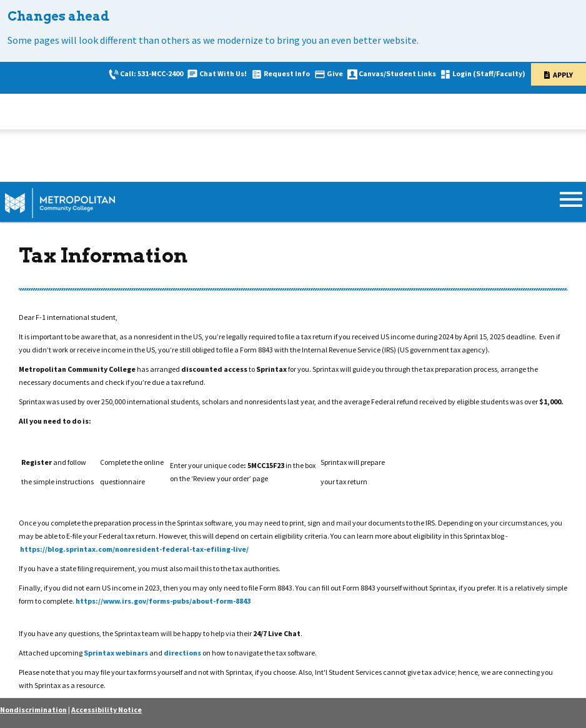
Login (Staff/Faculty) (489, 73)
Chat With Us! (223, 73)
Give (335, 73)
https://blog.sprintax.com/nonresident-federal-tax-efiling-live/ (134, 549)
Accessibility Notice (107, 710)
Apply (563, 75)
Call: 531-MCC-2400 (151, 73)
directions (183, 653)
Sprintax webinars (116, 653)
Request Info (287, 73)
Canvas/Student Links (397, 73)
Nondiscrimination (33, 710)
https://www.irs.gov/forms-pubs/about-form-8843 (163, 601)
